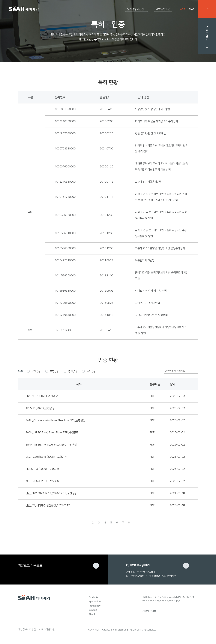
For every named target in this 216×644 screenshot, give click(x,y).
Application (95, 601)
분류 (20, 371)
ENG (191, 9)
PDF (152, 396)
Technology (94, 606)
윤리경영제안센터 (136, 9)
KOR (182, 9)
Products (93, 597)
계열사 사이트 (149, 611)
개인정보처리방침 (27, 629)
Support (93, 610)
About (92, 614)
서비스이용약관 (47, 629)
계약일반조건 (163, 9)
